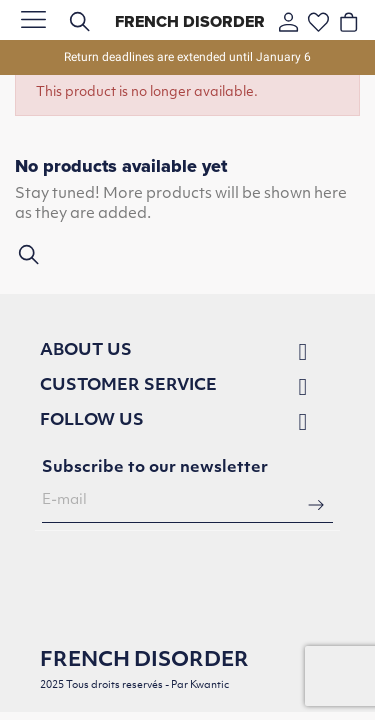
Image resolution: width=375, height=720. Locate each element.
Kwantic (209, 685)
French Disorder (190, 21)
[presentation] (194, 582)
